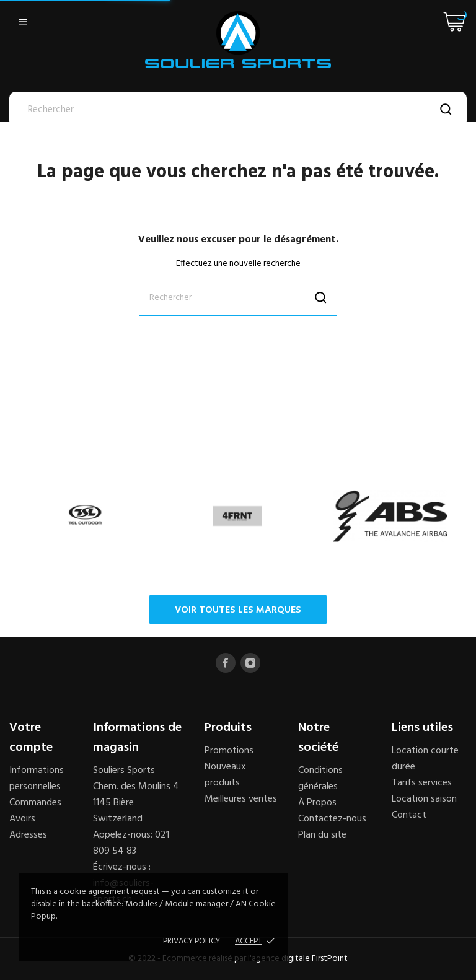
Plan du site (322, 835)
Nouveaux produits (225, 775)
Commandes (35, 803)
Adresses (28, 835)
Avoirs (22, 819)
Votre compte (31, 738)
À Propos (317, 803)
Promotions (229, 751)
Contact (409, 815)
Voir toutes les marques (238, 610)
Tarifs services (422, 783)
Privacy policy (192, 941)
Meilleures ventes (241, 799)
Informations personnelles (37, 779)
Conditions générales (320, 779)
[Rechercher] (238, 110)
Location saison (424, 799)
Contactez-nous (332, 819)
